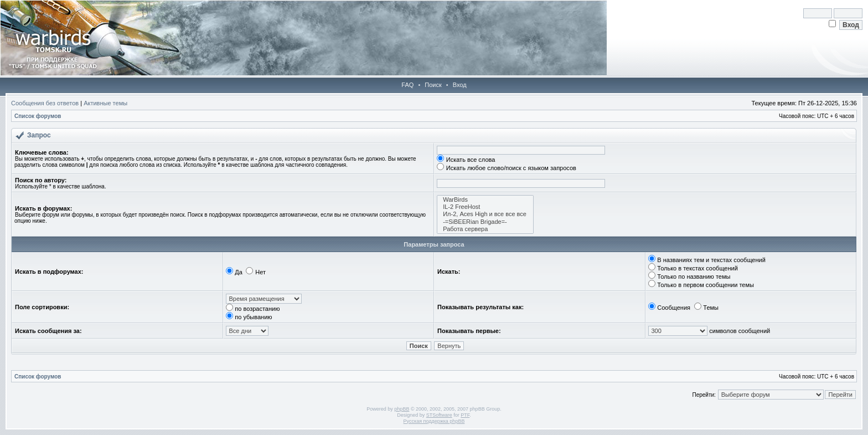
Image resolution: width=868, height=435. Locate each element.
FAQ (407, 85)
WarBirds (485, 200)
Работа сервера (485, 229)
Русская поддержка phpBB (434, 421)
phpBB (402, 409)
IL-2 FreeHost (485, 207)
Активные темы (105, 103)
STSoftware (439, 415)
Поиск (433, 85)
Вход (460, 85)
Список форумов (38, 116)
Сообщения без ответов (45, 103)
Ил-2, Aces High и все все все (485, 214)
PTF (465, 415)
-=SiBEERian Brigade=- (485, 222)
